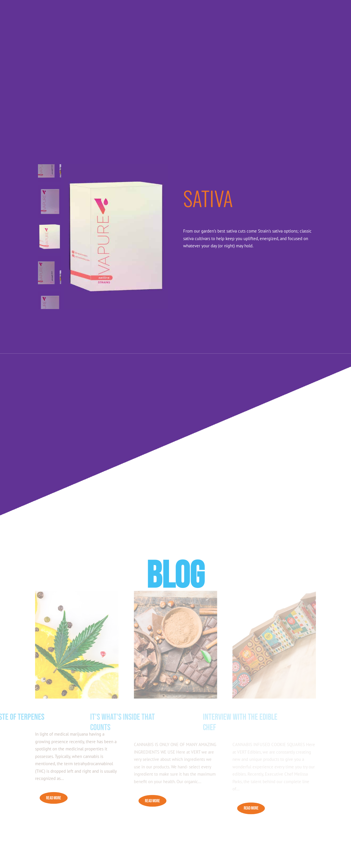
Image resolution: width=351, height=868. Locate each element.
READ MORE (54, 798)
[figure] (116, 237)
